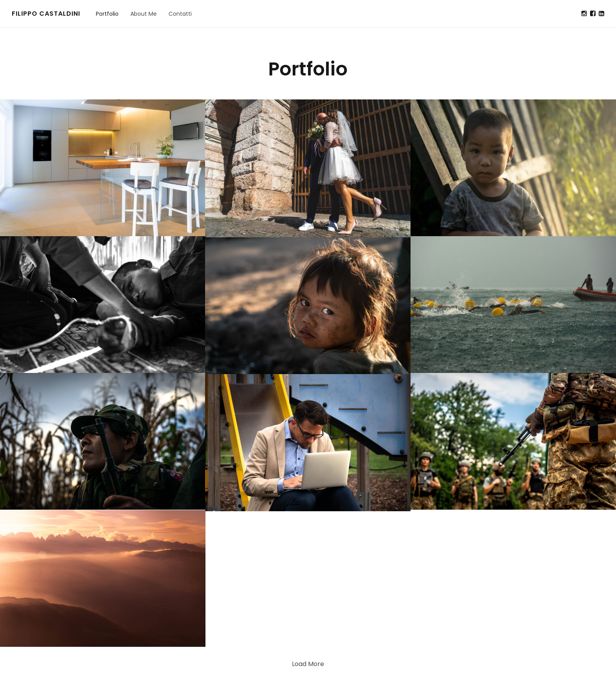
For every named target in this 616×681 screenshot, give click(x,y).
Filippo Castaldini (46, 14)
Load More (308, 664)
